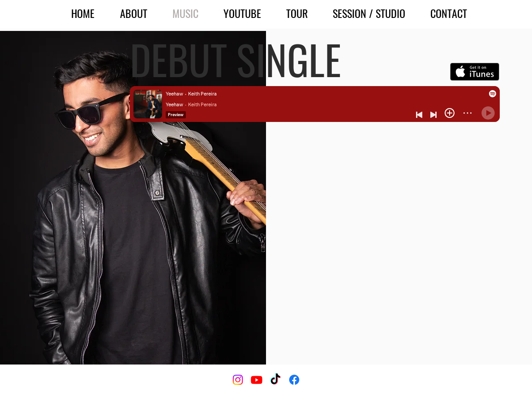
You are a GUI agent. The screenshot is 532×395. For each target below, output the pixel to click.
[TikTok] (275, 380)
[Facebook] (294, 380)
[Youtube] (257, 380)
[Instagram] (238, 380)
